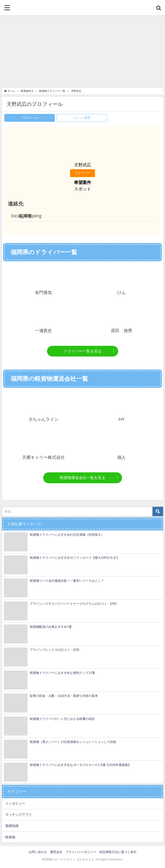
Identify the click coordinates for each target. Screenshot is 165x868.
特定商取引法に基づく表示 (118, 852)
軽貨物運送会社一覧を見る (83, 478)
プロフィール (30, 118)
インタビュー (15, 803)
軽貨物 (10, 837)
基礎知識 (12, 826)
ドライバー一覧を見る (83, 351)
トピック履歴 (82, 118)
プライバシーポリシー (81, 852)
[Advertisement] (82, 51)
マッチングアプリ (19, 815)
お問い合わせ (38, 852)
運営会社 (56, 852)
